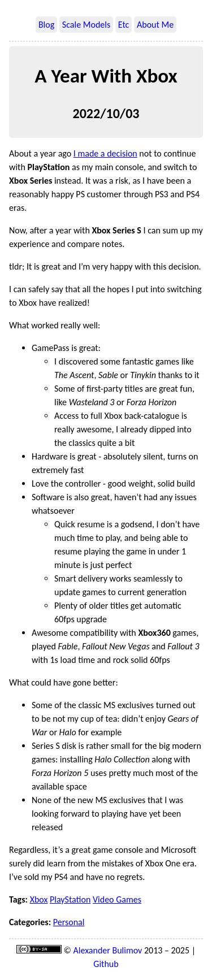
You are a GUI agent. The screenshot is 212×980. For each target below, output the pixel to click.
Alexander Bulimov (108, 950)
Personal (69, 922)
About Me (155, 25)
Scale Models (86, 25)
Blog (46, 25)
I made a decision (105, 153)
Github (106, 964)
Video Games (117, 899)
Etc (124, 25)
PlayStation (70, 899)
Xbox (39, 899)
